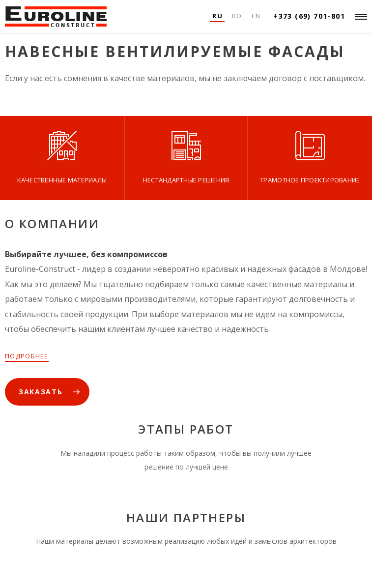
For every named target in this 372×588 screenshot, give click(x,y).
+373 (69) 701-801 (309, 16)
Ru (217, 16)
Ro (237, 16)
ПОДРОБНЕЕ (27, 356)
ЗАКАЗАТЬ (41, 392)
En (256, 16)
